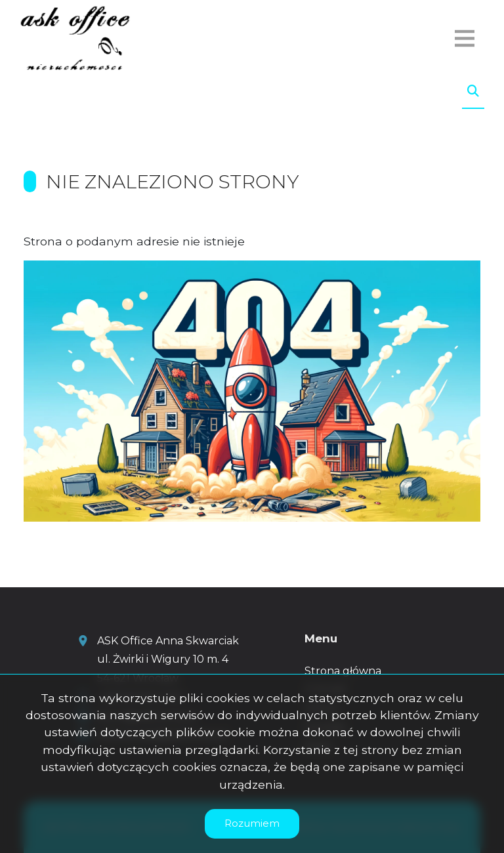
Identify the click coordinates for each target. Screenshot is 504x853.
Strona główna (343, 671)
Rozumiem (252, 823)
